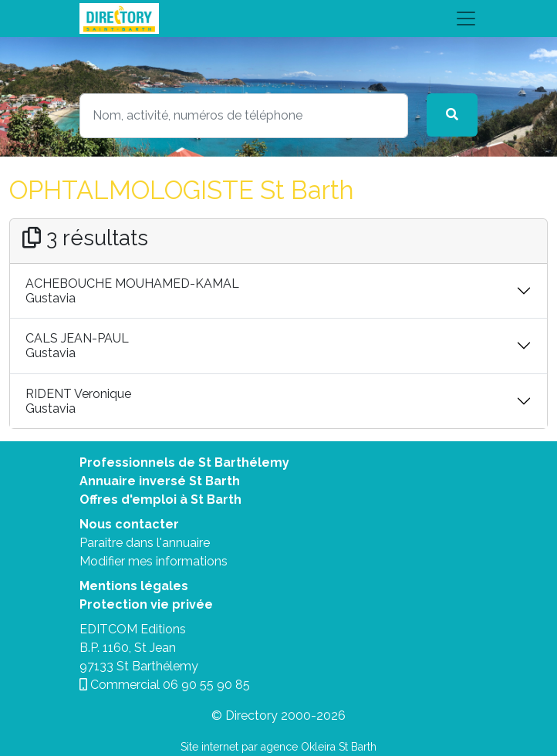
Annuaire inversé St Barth (160, 481)
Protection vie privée (146, 604)
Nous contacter (129, 524)
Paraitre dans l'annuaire (145, 543)
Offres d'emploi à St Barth (160, 499)
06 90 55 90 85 (206, 685)
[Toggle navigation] (278, 19)
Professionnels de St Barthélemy (184, 462)
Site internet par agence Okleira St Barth (278, 747)
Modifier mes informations (154, 561)
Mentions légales (134, 586)
